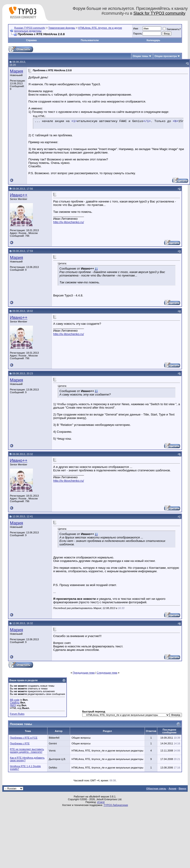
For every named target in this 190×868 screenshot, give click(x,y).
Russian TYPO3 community (30, 28)
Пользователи (90, 40)
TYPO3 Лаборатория (116, 805)
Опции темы (140, 56)
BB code (15, 700)
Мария (16, 71)
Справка (31, 40)
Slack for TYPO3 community (159, 13)
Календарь (153, 40)
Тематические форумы (62, 28)
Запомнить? (172, 29)
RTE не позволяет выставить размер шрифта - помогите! (27, 751)
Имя (136, 28)
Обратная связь (156, 788)
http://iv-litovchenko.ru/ (69, 222)
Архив (172, 788)
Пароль (137, 34)
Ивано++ (19, 195)
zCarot (101, 802)
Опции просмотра (166, 56)
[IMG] (13, 705)
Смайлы (15, 703)
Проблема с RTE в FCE (24, 738)
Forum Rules (17, 714)
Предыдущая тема (84, 673)
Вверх (183, 788)
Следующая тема (107, 673)
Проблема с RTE (20, 743)
